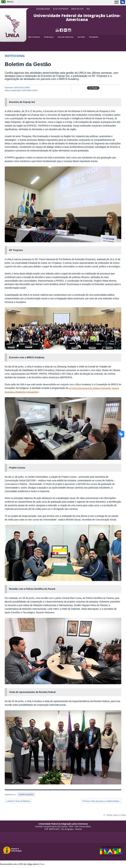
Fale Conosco (34, 37)
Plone (42, 864)
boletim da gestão (26, 794)
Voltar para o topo (116, 815)
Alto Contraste (61, 9)
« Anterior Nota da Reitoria (18, 801)
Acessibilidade (43, 9)
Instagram (70, 30)
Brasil (10, 2)
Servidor (81, 37)
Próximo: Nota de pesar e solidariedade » (101, 801)
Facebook (61, 30)
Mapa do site (77, 9)
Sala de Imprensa (66, 37)
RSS (88, 9)
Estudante (94, 37)
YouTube (57, 30)
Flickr (65, 30)
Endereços (49, 37)
